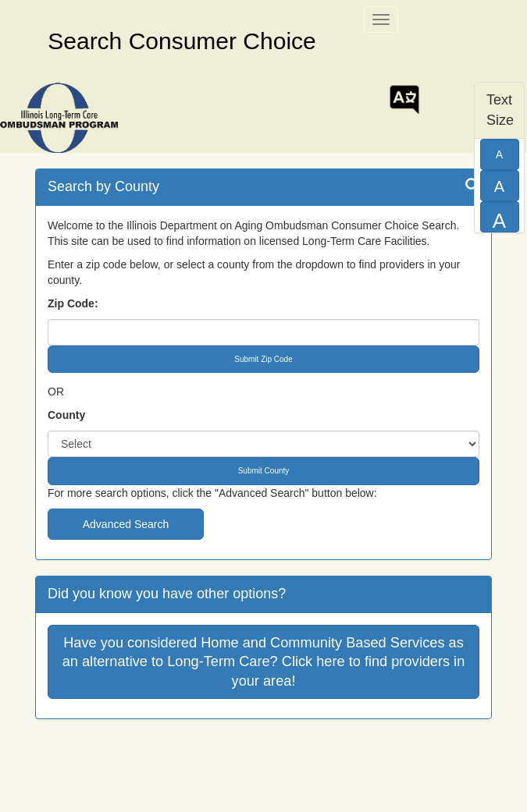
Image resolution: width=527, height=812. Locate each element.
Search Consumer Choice (182, 41)
